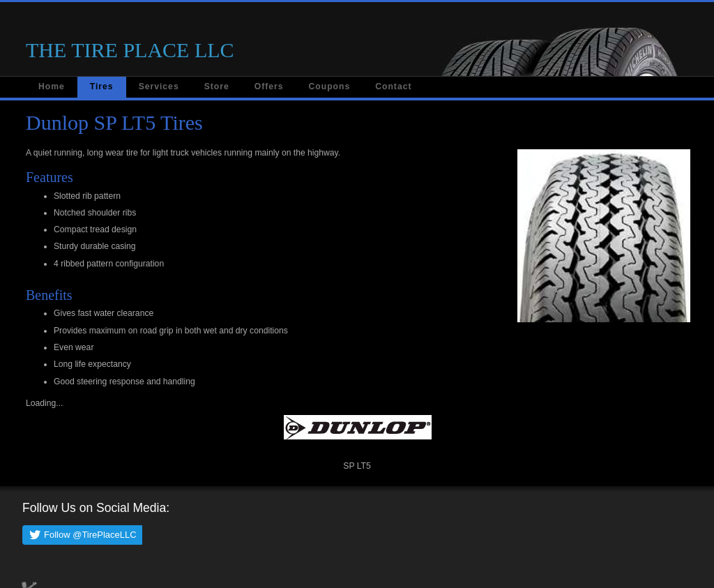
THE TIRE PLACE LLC (130, 50)
